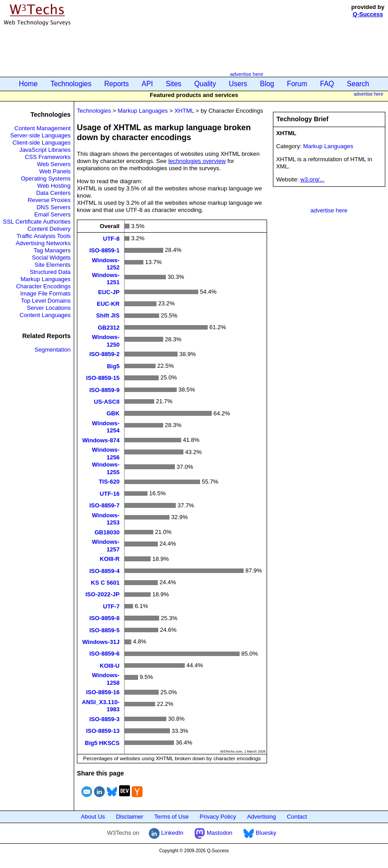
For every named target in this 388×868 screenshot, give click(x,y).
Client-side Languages (42, 143)
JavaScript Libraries (45, 150)
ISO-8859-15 (103, 378)
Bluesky (260, 833)
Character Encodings (43, 286)
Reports (117, 84)
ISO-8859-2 (105, 354)
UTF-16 (110, 493)
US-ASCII (107, 401)
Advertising (261, 817)
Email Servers (52, 214)
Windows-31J (101, 642)
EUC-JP (109, 292)
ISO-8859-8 (105, 618)
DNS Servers (54, 207)
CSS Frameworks (48, 157)
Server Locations (49, 308)
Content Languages (45, 315)
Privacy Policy (218, 817)
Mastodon (213, 833)
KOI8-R (110, 559)
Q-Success (368, 14)
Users (238, 84)
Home (28, 84)
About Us (93, 817)
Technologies (71, 84)
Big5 (113, 366)
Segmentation (53, 350)
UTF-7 (111, 606)
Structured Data (50, 272)
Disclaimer (130, 817)
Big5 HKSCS (102, 742)
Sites (174, 84)
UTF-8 (111, 238)
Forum (297, 84)
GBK (113, 413)
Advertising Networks (43, 243)
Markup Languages (46, 279)
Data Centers (53, 193)
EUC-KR (108, 304)
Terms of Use (172, 817)
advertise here (246, 74)
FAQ (327, 84)
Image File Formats (45, 293)
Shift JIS (108, 315)
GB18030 (107, 532)
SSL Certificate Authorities (37, 222)
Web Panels (55, 171)
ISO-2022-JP (103, 594)
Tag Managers (52, 250)
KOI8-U (110, 665)
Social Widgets (51, 258)
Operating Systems (46, 178)
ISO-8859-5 (105, 630)
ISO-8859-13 (103, 731)
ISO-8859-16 (103, 692)
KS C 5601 (105, 583)
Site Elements (53, 265)
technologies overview (197, 161)
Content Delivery (49, 229)
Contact (297, 817)
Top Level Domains (46, 301)
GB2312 (108, 327)
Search (358, 84)
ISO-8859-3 (105, 719)
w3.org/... (312, 179)
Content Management (42, 128)
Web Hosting (54, 186)
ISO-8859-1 (105, 250)
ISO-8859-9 (105, 390)
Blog (267, 84)
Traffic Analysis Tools (44, 236)
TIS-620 (109, 482)
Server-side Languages (40, 135)
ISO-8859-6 (105, 654)
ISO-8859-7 (105, 505)
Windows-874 (101, 440)
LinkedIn (166, 833)
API (147, 84)
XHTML (184, 111)
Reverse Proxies (49, 200)
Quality (205, 84)
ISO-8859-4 (105, 571)
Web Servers (54, 164)
